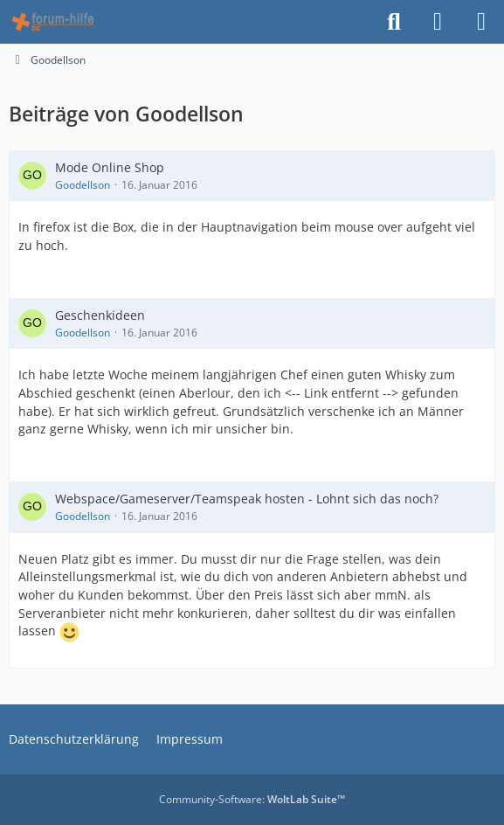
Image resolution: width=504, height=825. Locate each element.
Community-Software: (252, 799)
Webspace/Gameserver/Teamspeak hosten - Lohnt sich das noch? (247, 499)
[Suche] (394, 22)
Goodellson (83, 185)
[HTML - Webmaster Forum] (53, 22)
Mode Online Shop (110, 167)
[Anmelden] (438, 22)
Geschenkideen (100, 315)
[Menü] (481, 22)
